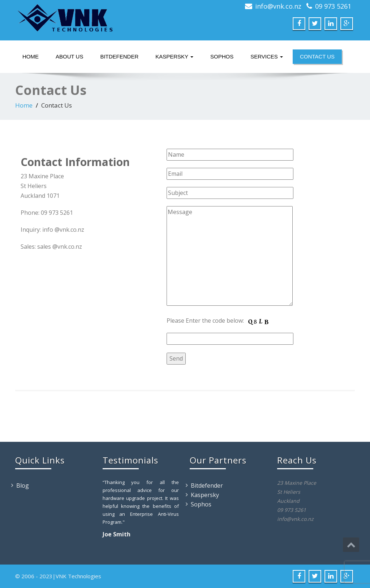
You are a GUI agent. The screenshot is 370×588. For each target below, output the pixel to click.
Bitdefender (119, 56)
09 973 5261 (333, 6)
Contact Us (317, 56)
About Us (69, 56)
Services (267, 56)
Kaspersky (174, 56)
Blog (23, 485)
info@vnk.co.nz (278, 6)
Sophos (222, 56)
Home (31, 56)
